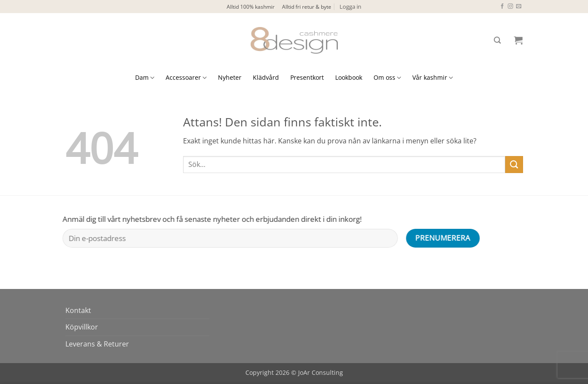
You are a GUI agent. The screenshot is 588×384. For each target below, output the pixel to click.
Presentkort (307, 77)
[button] (350, 7)
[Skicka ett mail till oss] (519, 7)
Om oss (387, 78)
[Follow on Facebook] (502, 7)
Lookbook (349, 77)
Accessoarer (186, 78)
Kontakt (78, 310)
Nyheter (230, 77)
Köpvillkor (82, 327)
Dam (145, 78)
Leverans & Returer (97, 344)
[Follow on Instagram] (510, 7)
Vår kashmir (433, 78)
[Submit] (514, 165)
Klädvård (266, 77)
